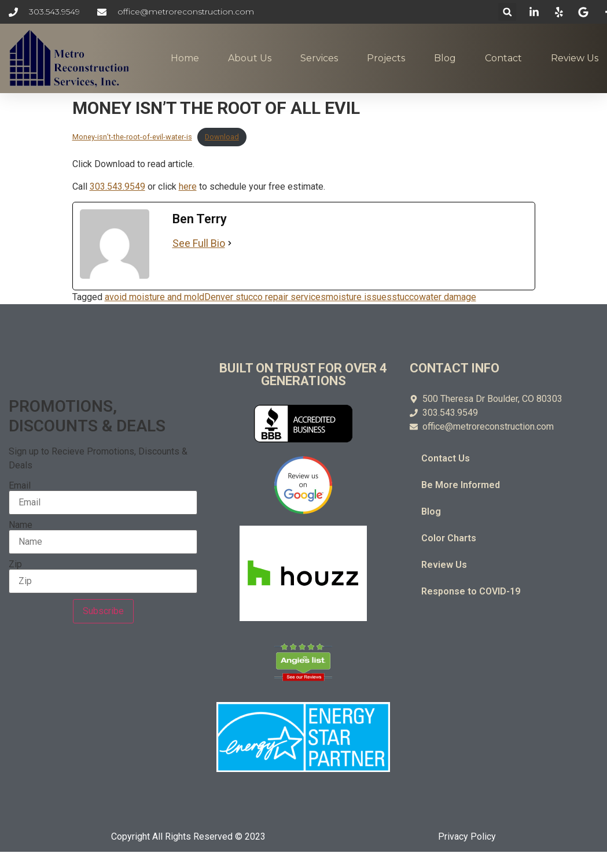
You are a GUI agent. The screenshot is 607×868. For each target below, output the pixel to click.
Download (222, 137)
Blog (445, 58)
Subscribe (103, 611)
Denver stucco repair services (265, 297)
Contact (503, 58)
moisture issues (359, 297)
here (188, 186)
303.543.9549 (117, 186)
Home (185, 58)
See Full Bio (199, 243)
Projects (386, 58)
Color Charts (449, 538)
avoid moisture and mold (154, 297)
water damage (448, 297)
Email (20, 486)
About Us (250, 58)
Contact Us (446, 458)
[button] (507, 12)
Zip (15, 564)
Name (21, 525)
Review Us (575, 58)
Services (319, 58)
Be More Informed (461, 485)
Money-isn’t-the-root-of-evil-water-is (132, 137)
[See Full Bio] (230, 243)
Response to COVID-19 (471, 591)
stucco (405, 297)
